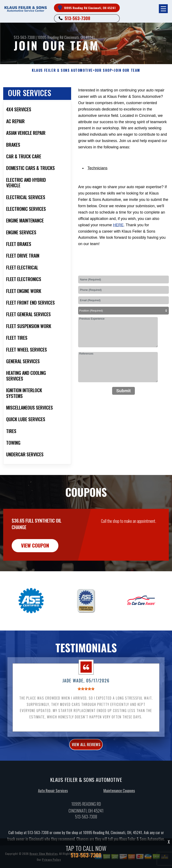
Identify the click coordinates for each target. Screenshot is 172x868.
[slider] (86, 709)
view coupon (35, 566)
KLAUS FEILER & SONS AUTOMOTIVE (62, 70)
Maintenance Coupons (119, 811)
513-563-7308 (78, 18)
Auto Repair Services (53, 811)
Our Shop (103, 70)
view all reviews (86, 765)
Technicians (97, 168)
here (118, 225)
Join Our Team (127, 70)
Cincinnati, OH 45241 (79, 37)
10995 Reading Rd (50, 37)
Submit (124, 391)
